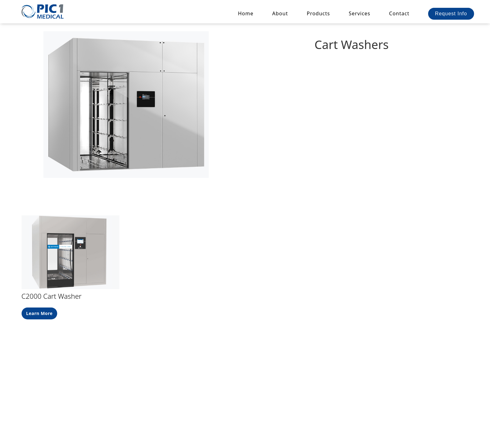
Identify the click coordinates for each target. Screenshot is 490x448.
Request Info (451, 14)
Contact (399, 13)
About (280, 13)
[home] (43, 11)
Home (246, 13)
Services (360, 13)
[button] (318, 13)
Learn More (40, 313)
